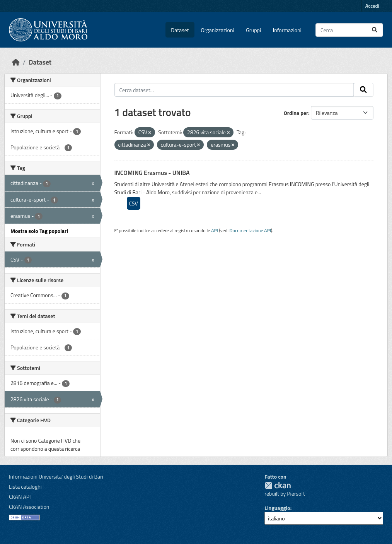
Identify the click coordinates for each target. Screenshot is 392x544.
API (215, 230)
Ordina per (296, 113)
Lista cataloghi (25, 487)
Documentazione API (250, 230)
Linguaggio (277, 508)
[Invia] (375, 30)
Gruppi (253, 30)
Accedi (372, 6)
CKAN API (20, 497)
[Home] (16, 62)
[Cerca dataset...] (349, 30)
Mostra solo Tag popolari (39, 231)
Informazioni (287, 30)
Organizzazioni (218, 30)
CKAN (278, 485)
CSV (134, 203)
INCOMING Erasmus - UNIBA (152, 173)
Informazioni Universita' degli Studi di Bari (56, 476)
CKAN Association (29, 507)
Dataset (180, 30)
